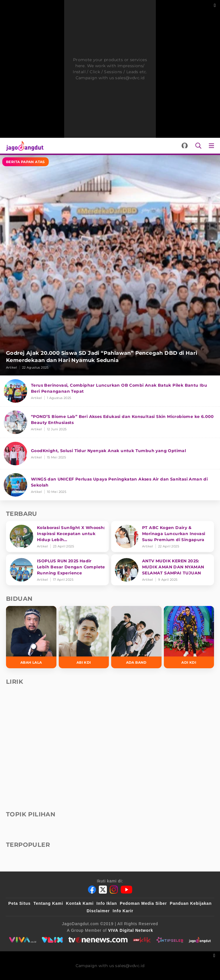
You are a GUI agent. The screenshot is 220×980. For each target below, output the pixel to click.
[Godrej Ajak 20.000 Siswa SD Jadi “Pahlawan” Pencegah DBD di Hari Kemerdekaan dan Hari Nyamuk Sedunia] (110, 265)
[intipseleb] (170, 940)
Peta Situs (19, 903)
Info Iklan (107, 903)
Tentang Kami (48, 903)
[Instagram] (114, 890)
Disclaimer (98, 911)
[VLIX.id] (52, 940)
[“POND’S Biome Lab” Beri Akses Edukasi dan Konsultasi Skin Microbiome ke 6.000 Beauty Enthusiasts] (110, 422)
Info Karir (123, 911)
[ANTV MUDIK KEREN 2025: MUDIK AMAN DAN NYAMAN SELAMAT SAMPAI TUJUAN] (163, 570)
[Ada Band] (136, 637)
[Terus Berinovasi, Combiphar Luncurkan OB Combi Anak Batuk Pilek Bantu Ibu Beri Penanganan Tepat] (110, 391)
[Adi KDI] (189, 637)
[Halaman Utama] (24, 146)
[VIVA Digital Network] (131, 930)
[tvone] (98, 940)
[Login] (185, 146)
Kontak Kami (80, 903)
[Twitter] (103, 890)
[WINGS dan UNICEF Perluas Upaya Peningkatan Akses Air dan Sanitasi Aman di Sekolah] (110, 485)
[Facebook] (92, 890)
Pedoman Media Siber (143, 903)
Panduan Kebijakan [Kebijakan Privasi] (191, 903)
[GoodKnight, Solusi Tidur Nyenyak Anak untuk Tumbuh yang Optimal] (110, 454)
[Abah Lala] (31, 637)
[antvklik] (142, 940)
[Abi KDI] (84, 637)
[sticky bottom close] (215, 955)
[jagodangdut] (200, 940)
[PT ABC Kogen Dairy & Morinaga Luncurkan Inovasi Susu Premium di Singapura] (163, 537)
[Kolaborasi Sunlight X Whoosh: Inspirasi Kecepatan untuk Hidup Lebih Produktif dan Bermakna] (57, 537)
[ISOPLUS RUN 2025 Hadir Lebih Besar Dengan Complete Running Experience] (57, 570)
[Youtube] (126, 890)
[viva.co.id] (22, 940)
